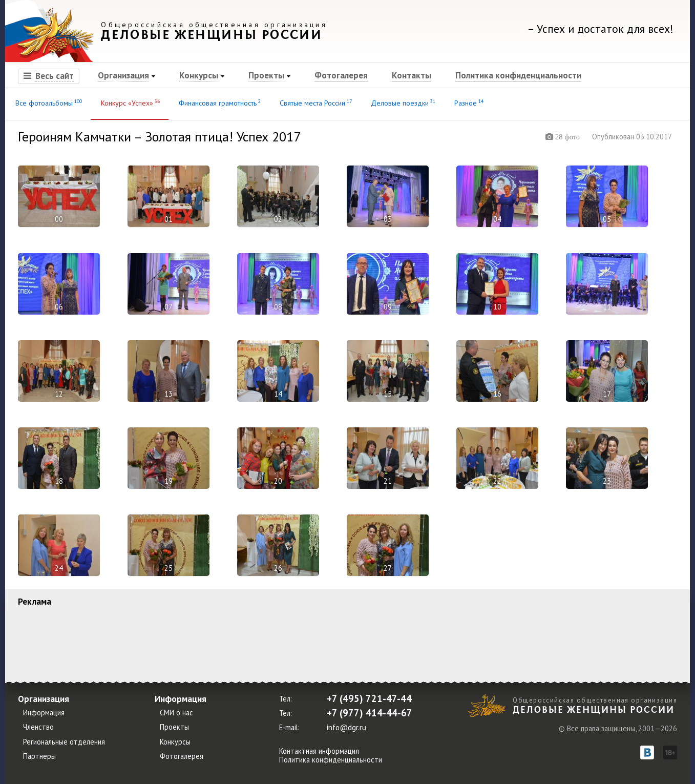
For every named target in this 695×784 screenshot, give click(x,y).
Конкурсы (199, 75)
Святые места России (315, 103)
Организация (123, 75)
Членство (38, 727)
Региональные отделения (64, 742)
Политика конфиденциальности (518, 75)
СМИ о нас (176, 713)
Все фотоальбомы (48, 103)
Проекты (266, 75)
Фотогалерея (341, 75)
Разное (468, 103)
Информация (44, 713)
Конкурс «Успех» (130, 103)
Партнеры (39, 756)
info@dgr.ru (346, 727)
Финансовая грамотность (219, 103)
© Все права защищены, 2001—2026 (618, 728)
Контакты (412, 75)
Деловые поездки (402, 103)
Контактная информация (319, 751)
